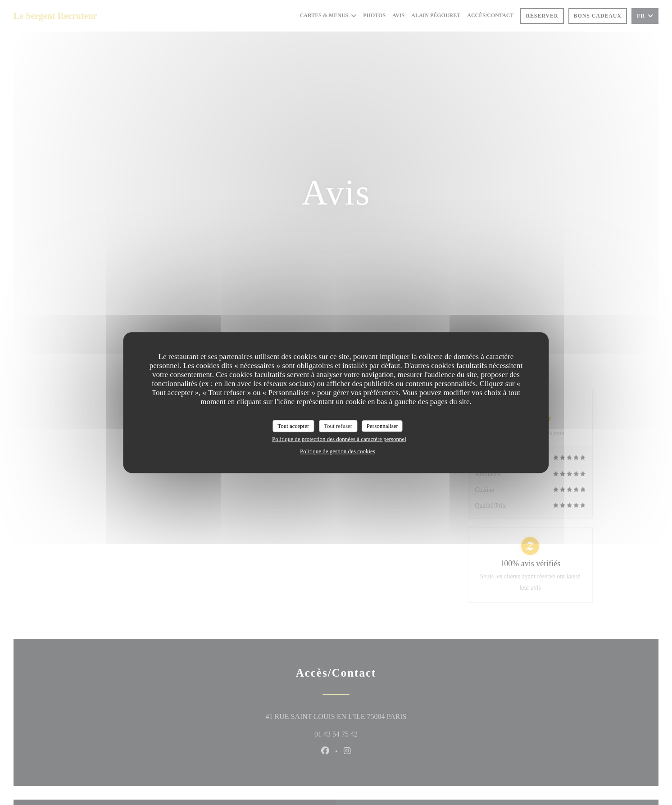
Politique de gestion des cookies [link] (338, 451)
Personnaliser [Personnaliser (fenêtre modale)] (382, 426)
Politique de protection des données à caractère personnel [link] (339, 439)
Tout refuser (338, 426)
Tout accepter (293, 426)
